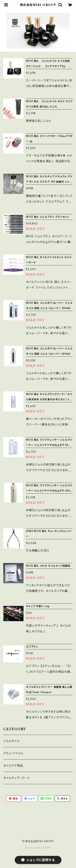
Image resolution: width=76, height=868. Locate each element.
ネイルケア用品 (13, 766)
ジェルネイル (11, 741)
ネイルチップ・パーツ (16, 778)
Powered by (38, 848)
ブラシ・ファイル (13, 753)
